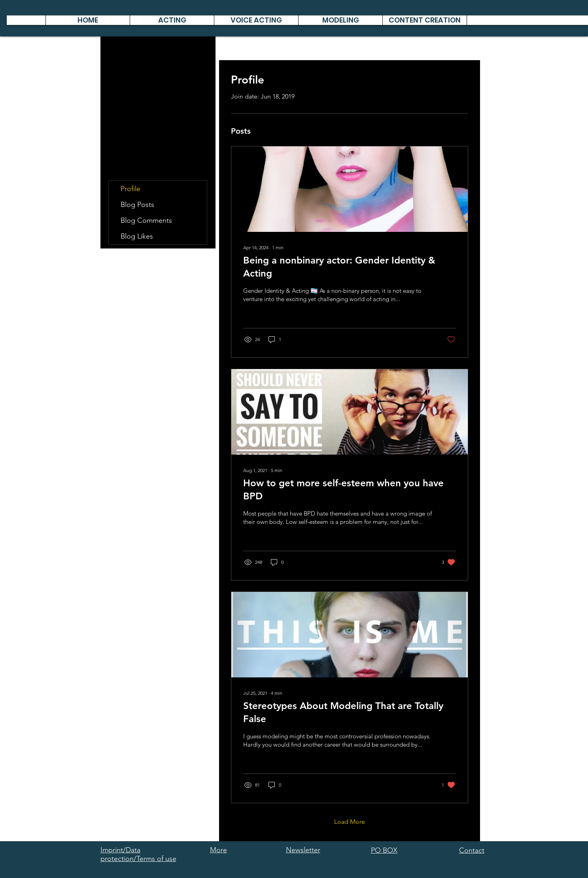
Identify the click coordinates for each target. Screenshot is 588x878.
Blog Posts (137, 205)
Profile (130, 189)
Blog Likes (137, 236)
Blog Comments (146, 220)
